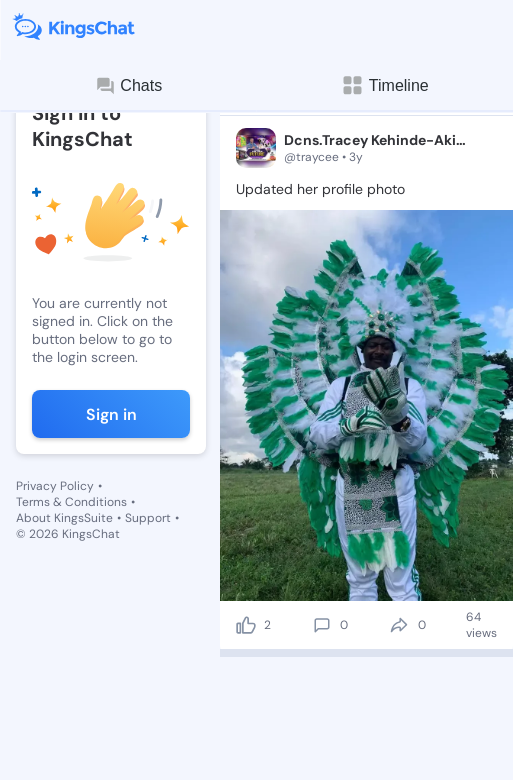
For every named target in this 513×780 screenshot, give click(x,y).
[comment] (322, 625)
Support (148, 518)
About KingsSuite (64, 518)
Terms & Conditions (71, 502)
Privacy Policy (55, 486)
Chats (128, 86)
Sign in (111, 414)
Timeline (385, 85)
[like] (246, 625)
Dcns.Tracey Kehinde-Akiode (377, 140)
